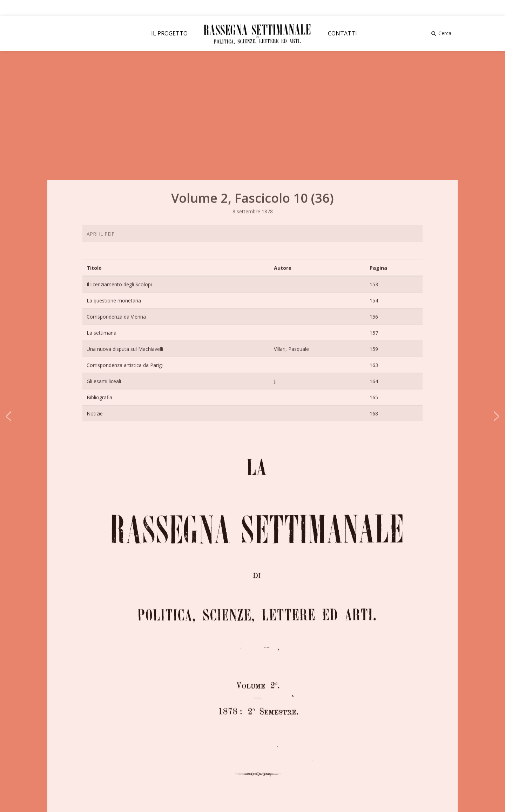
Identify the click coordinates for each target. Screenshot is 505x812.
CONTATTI (342, 33)
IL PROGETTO (169, 33)
